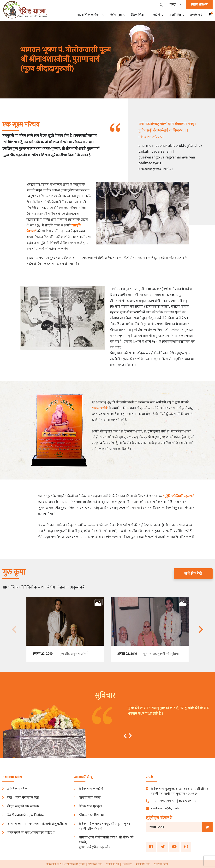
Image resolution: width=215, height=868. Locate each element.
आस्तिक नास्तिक (17, 789)
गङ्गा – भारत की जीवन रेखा (23, 798)
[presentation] (14, 629)
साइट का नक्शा (161, 864)
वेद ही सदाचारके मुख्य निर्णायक (26, 815)
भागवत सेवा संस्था (90, 798)
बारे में (158, 15)
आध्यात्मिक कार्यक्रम (90, 15)
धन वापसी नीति (143, 864)
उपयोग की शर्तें (112, 864)
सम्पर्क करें (196, 15)
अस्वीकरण (128, 864)
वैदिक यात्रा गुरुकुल (90, 806)
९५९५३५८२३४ (168, 801)
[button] (125, 736)
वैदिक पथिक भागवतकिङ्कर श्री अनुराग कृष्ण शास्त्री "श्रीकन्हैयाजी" (105, 826)
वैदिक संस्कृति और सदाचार (23, 806)
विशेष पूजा (117, 15)
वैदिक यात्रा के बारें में (91, 789)
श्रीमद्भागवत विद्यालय (91, 815)
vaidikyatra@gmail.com (168, 808)
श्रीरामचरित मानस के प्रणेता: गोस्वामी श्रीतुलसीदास (37, 824)
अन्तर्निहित (177, 15)
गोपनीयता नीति (95, 864)
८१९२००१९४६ (187, 801)
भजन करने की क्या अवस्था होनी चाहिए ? (31, 833)
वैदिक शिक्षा (139, 15)
